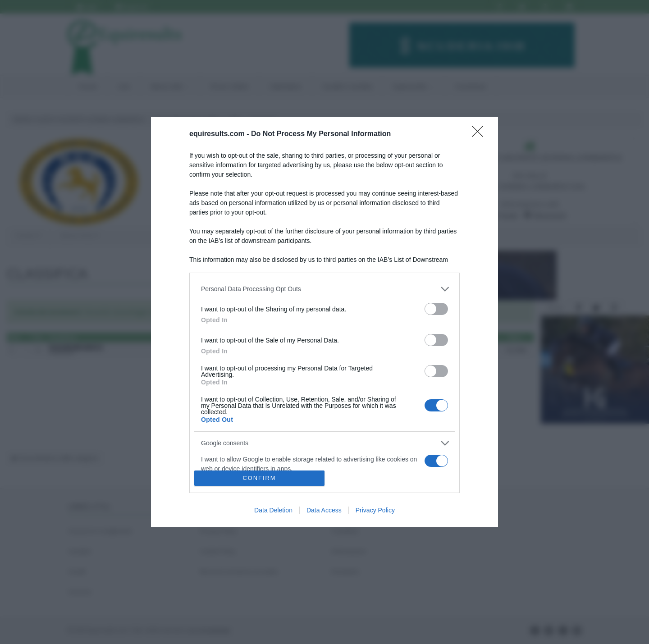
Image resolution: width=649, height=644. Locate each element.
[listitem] (324, 289)
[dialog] (324, 322)
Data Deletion (273, 510)
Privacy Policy (375, 510)
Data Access (324, 510)
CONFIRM (259, 478)
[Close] (480, 134)
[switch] (436, 309)
